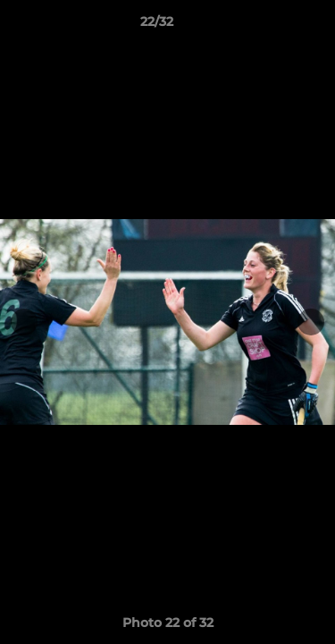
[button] (271, 26)
